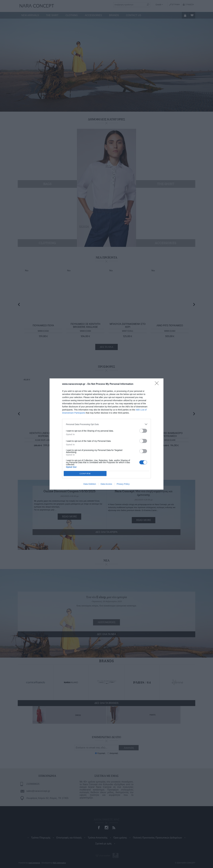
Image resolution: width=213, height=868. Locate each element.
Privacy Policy (123, 484)
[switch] (143, 431)
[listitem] (106, 424)
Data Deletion (90, 484)
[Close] (158, 384)
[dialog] (106, 434)
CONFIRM (85, 474)
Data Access (106, 484)
